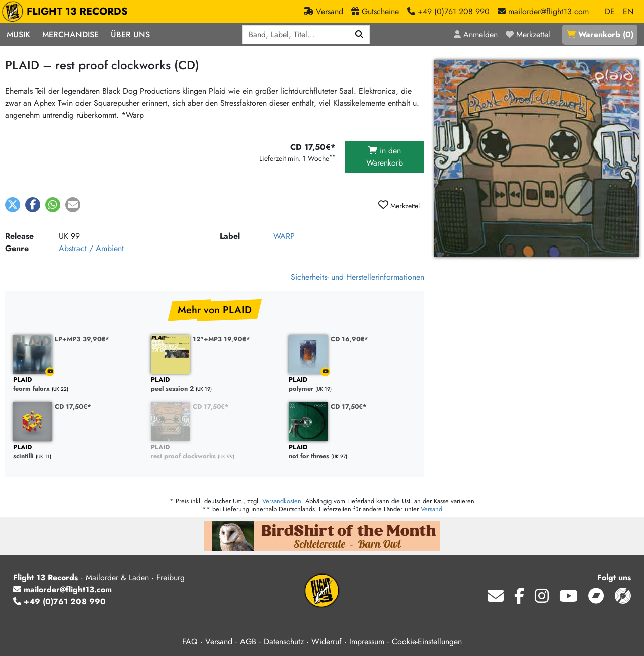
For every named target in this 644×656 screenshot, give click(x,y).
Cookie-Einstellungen (427, 642)
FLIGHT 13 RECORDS (67, 12)
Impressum (367, 642)
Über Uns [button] (130, 34)
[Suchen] (359, 35)
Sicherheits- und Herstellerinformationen (357, 277)
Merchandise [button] (70, 34)
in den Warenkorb (385, 157)
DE (610, 11)
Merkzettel (399, 205)
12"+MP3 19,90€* (221, 339)
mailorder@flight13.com (62, 589)
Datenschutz (284, 642)
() (600, 34)
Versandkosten (282, 501)
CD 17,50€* (73, 407)
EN (628, 11)
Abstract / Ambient (91, 248)
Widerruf (327, 642)
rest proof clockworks (215, 452)
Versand (431, 509)
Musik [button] (18, 34)
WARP (284, 236)
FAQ (190, 642)
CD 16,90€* (349, 339)
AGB (248, 642)
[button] (13, 205)
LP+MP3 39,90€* (82, 339)
